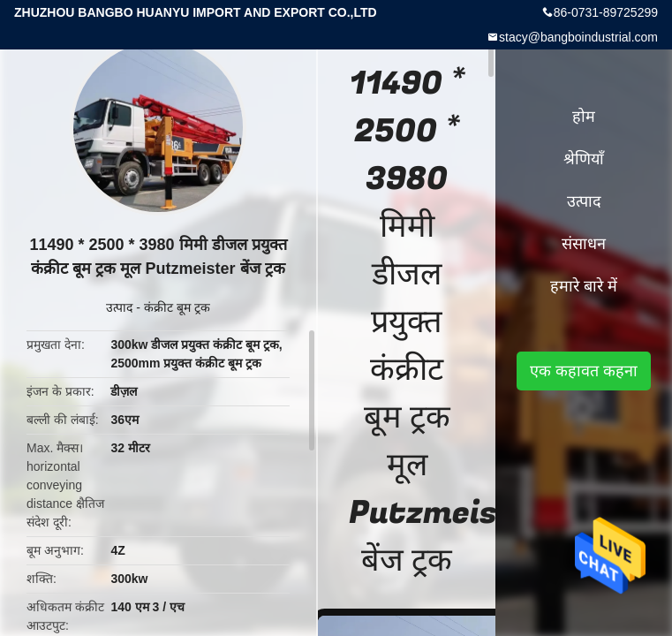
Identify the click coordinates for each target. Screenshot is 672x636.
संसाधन (584, 244)
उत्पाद (119, 307)
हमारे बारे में (584, 286)
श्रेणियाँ (584, 159)
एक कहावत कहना (584, 371)
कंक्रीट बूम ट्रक (177, 307)
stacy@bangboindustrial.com (578, 37)
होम (584, 117)
